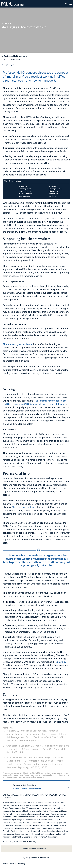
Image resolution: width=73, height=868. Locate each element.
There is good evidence (24, 507)
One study (61, 662)
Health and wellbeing (17, 864)
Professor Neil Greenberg (15, 56)
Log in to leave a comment (38, 858)
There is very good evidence (17, 344)
